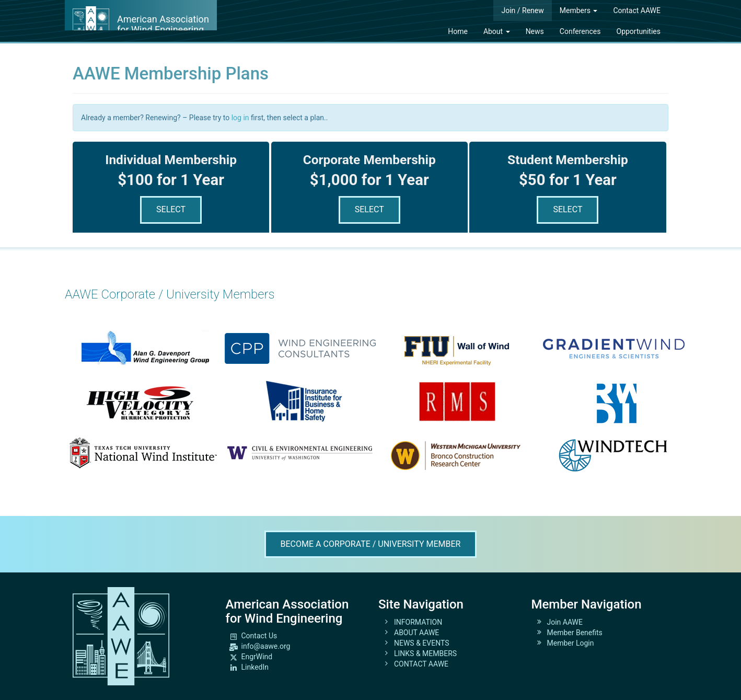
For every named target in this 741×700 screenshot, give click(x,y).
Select (171, 209)
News (535, 31)
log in (240, 118)
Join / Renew (522, 10)
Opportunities (639, 31)
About (497, 31)
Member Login (571, 643)
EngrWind (257, 657)
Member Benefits (575, 633)
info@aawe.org (266, 646)
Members (579, 10)
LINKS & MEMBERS (425, 653)
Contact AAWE (637, 10)
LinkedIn (255, 667)
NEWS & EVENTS (422, 643)
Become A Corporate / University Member (371, 544)
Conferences (580, 31)
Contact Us (259, 636)
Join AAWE (565, 622)
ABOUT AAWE (416, 633)
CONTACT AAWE (421, 664)
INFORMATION (418, 622)
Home (458, 31)
